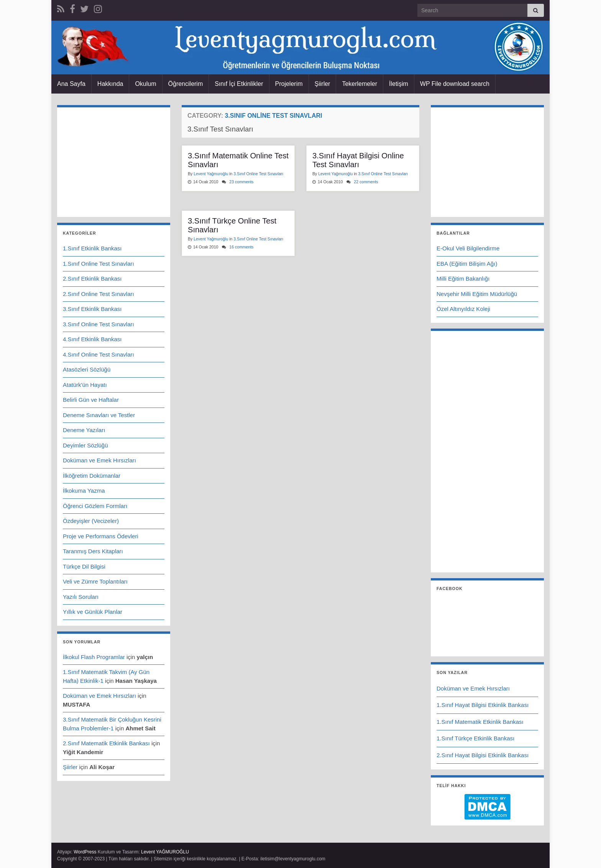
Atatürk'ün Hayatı (85, 385)
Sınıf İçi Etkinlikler (239, 84)
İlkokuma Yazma (84, 491)
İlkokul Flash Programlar (94, 657)
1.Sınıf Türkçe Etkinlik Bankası (475, 738)
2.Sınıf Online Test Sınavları (99, 294)
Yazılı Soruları (81, 597)
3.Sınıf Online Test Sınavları (258, 174)
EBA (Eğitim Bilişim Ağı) (467, 264)
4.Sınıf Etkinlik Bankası (92, 339)
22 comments (366, 182)
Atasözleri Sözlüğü (87, 369)
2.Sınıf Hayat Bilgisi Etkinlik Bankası (483, 755)
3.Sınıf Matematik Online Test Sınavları (238, 160)
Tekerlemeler (360, 84)
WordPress (85, 852)
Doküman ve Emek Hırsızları (99, 460)
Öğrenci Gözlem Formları (95, 506)
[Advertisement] (300, 329)
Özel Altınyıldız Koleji (463, 309)
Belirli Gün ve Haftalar (91, 400)
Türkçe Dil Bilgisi (84, 566)
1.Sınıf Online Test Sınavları (99, 264)
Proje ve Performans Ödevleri (101, 536)
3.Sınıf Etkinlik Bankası (92, 309)
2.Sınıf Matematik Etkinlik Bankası (106, 743)
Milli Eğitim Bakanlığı (463, 279)
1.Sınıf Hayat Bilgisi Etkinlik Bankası (483, 705)
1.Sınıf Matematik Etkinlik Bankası (480, 722)
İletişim (399, 84)
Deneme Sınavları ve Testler (99, 415)
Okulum (145, 84)
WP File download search (455, 84)
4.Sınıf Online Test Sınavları (99, 354)
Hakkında (110, 84)
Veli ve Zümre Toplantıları (95, 581)
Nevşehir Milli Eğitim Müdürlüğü (477, 294)
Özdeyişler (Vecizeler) (91, 521)
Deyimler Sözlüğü (85, 445)
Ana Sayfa (71, 84)
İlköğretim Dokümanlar (92, 476)
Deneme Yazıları (84, 430)
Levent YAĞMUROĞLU (165, 852)
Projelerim (289, 84)
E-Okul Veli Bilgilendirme (468, 248)
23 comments (241, 182)
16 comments (241, 247)
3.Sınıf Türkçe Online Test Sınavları (232, 225)
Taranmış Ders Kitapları (93, 551)
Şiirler (323, 84)
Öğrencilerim (186, 84)
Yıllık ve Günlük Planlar (93, 612)
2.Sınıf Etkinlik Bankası (92, 279)
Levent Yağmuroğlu (211, 174)
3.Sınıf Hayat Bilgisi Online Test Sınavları (358, 160)
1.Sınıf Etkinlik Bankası (92, 248)
